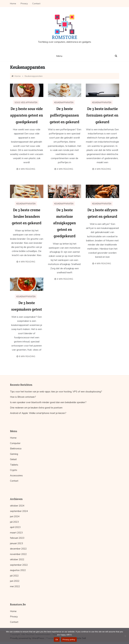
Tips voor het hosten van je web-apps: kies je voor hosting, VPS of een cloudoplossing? (56, 392)
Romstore (64, 37)
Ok (57, 640)
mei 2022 (15, 586)
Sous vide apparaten (26, 102)
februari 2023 (17, 538)
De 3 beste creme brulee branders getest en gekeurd (27, 216)
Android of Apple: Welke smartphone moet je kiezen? (38, 413)
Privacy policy (69, 640)
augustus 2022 (18, 570)
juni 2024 (15, 516)
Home (13, 3)
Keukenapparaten (64, 102)
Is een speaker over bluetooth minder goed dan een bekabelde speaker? (48, 402)
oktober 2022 (17, 559)
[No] (125, 636)
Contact (36, 3)
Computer (15, 443)
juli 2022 (14, 576)
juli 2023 (14, 522)
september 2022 (19, 565)
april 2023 (15, 527)
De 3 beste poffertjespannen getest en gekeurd (64, 115)
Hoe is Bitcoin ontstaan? (23, 397)
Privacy (24, 3)
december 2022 (18, 549)
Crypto (14, 470)
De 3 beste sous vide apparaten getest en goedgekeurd (27, 115)
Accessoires (16, 475)
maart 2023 (16, 533)
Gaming (14, 454)
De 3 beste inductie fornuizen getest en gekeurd (102, 115)
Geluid (13, 459)
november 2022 (18, 554)
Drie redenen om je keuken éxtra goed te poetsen (36, 408)
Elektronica (16, 448)
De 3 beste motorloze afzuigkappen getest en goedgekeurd (65, 223)
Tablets (14, 465)
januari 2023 (16, 543)
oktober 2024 (17, 506)
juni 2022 (15, 581)
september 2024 (19, 511)
